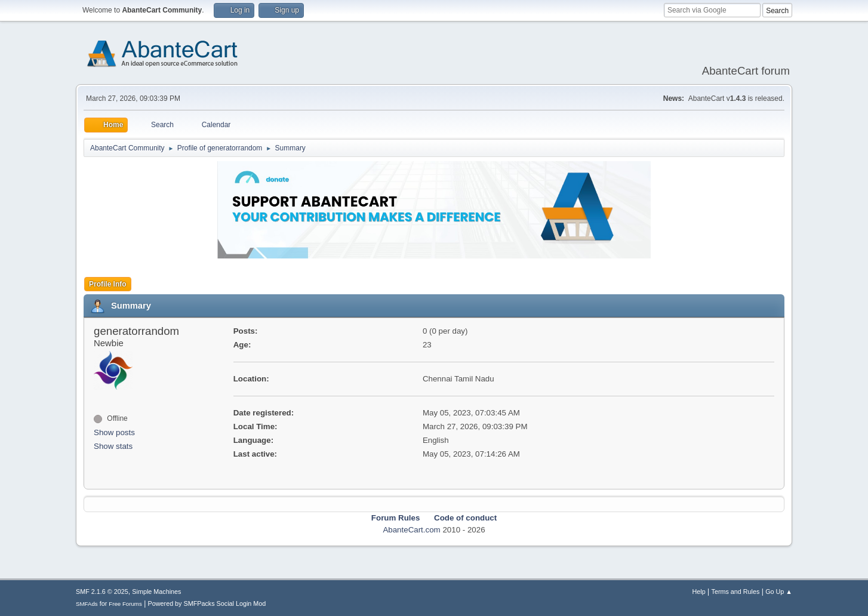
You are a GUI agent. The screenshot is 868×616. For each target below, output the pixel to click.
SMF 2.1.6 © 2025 (102, 592)
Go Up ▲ (779, 592)
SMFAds (87, 604)
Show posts (114, 432)
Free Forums (125, 604)
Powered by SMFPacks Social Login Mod (207, 603)
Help (699, 592)
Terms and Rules (736, 592)
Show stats (113, 446)
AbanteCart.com (411, 530)
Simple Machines (156, 592)
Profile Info (108, 284)
